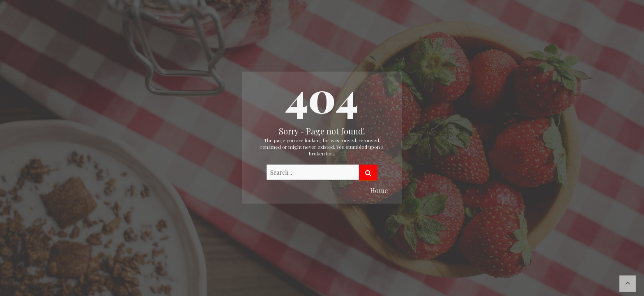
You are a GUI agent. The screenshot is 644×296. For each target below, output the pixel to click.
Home (379, 191)
